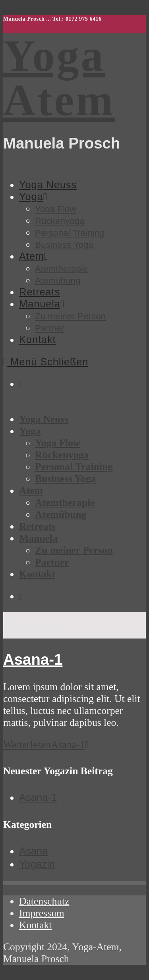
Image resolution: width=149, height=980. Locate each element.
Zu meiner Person (74, 550)
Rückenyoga (62, 455)
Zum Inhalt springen (45, 9)
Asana (34, 851)
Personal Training (74, 467)
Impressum (42, 913)
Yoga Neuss (44, 419)
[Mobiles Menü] (46, 362)
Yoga (30, 431)
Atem (31, 491)
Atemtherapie (65, 503)
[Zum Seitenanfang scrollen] (5, 971)
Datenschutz (44, 901)
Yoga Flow (58, 443)
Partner (52, 562)
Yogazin (37, 864)
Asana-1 (33, 659)
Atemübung (61, 514)
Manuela (38, 538)
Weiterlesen (46, 745)
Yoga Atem (59, 78)
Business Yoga (65, 479)
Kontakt (37, 574)
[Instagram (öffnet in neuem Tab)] (20, 384)
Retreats (37, 526)
